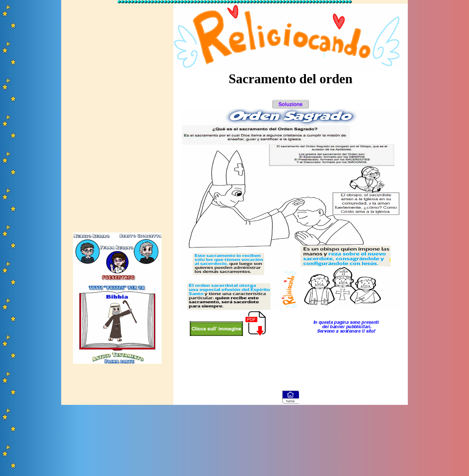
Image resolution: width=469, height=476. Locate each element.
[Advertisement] (117, 115)
